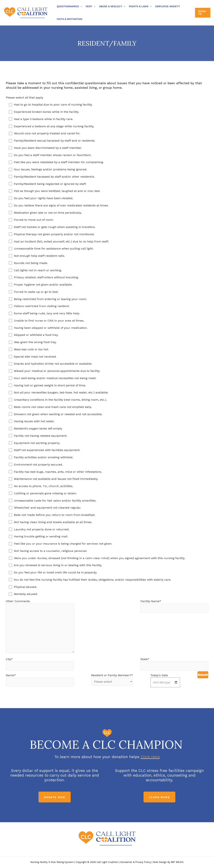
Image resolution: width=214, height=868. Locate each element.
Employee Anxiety (168, 6)
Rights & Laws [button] (140, 6)
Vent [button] (90, 6)
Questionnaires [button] (69, 6)
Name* (40, 680)
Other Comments (40, 627)
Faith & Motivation (69, 19)
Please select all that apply (24, 98)
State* (174, 664)
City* (40, 664)
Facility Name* (174, 606)
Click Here (150, 757)
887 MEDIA (177, 862)
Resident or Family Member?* (112, 680)
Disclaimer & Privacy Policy (136, 862)
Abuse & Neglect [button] (112, 6)
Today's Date (165, 680)
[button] (80, 6)
